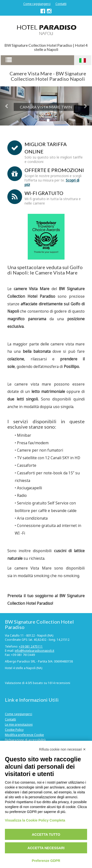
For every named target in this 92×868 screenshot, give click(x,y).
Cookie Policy (14, 730)
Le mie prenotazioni (19, 725)
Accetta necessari (46, 848)
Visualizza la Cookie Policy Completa (35, 820)
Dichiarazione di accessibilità (25, 740)
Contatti (61, 4)
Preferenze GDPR (46, 861)
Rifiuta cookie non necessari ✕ (62, 749)
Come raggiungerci (37, 4)
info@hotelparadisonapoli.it (34, 651)
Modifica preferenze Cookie (24, 735)
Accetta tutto (46, 834)
